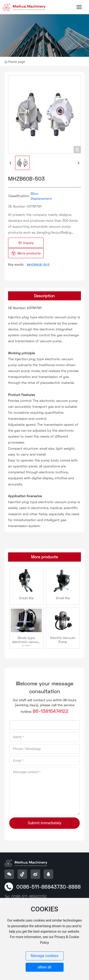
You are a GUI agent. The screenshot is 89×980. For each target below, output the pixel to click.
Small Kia (63, 598)
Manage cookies (44, 956)
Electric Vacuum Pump (63, 640)
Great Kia (26, 598)
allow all (44, 967)
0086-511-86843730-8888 (49, 887)
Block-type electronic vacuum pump (26, 642)
